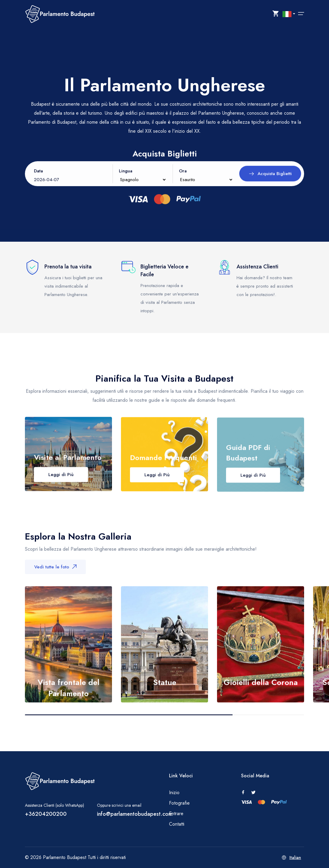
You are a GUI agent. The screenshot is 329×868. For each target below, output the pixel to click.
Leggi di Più (61, 482)
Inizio (174, 792)
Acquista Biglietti (270, 179)
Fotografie (179, 803)
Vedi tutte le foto (55, 572)
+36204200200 (46, 814)
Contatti (177, 824)
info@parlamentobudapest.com (135, 814)
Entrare (176, 814)
